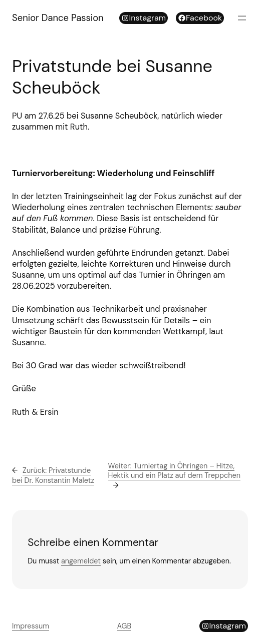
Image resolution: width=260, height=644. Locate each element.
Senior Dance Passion (58, 18)
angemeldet (81, 561)
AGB (124, 626)
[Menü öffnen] (242, 18)
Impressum (31, 626)
